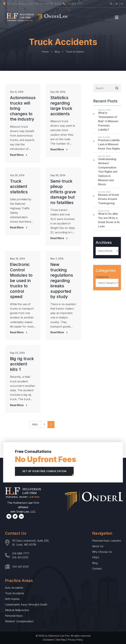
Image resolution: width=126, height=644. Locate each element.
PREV (35, 425)
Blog (95, 563)
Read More (17, 155)
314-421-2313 (20, 557)
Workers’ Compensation (19, 621)
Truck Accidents (15, 593)
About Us (98, 546)
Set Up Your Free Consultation (44, 471)
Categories (102, 277)
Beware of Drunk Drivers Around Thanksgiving (109, 199)
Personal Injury (14, 616)
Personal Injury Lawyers (107, 541)
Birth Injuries (12, 599)
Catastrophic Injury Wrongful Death (26, 604)
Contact (97, 569)
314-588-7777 (21, 553)
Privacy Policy (75, 640)
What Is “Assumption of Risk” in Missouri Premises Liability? (108, 121)
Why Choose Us (102, 552)
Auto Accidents (14, 588)
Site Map (61, 640)
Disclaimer (48, 640)
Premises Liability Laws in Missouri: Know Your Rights (109, 144)
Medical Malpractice (17, 610)
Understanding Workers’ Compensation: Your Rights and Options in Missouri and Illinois (108, 172)
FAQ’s (96, 557)
